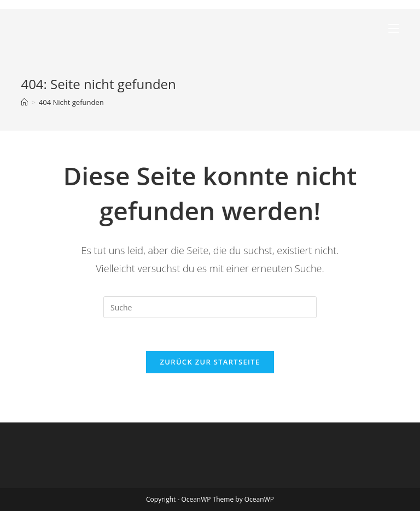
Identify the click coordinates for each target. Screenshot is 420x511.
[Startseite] (24, 102)
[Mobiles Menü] (394, 28)
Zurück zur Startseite (210, 362)
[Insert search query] (210, 307)
